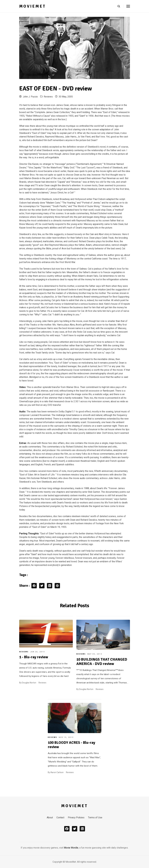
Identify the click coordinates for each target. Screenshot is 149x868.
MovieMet (33, 6)
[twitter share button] (42, 586)
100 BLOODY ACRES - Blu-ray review (71, 745)
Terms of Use (95, 818)
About (50, 818)
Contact (60, 818)
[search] (120, 6)
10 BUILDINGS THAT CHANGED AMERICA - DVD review (102, 662)
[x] (75, 829)
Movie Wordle (71, 848)
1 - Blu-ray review (34, 657)
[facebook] (67, 829)
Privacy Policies (76, 818)
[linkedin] (82, 829)
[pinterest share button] (57, 586)
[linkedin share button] (50, 586)
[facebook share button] (34, 586)
